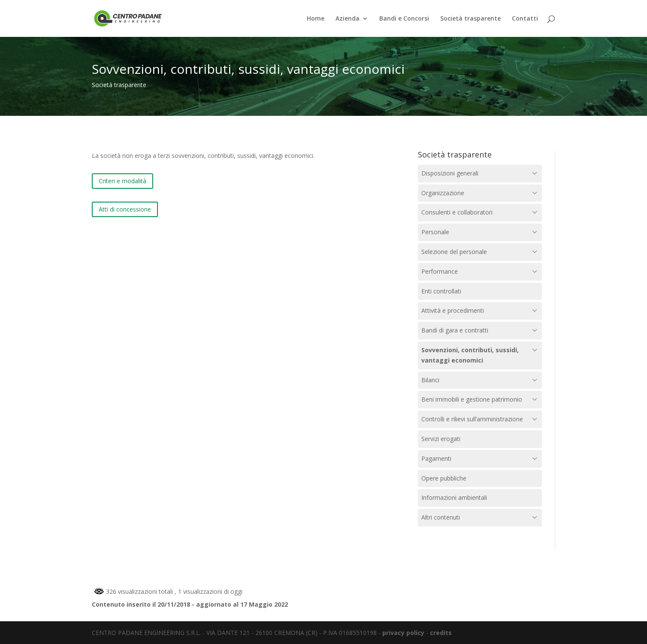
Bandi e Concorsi (404, 19)
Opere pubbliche (444, 478)
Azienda (348, 19)
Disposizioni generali (450, 173)
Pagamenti (436, 458)
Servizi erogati (441, 439)
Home (316, 19)
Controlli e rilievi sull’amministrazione (472, 419)
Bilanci (430, 380)
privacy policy (403, 633)
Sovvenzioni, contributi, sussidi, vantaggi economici (470, 355)
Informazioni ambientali (454, 497)
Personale (435, 232)
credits (441, 633)
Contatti (525, 19)
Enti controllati (441, 291)
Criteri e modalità (122, 181)
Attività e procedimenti (453, 310)
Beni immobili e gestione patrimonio (472, 399)
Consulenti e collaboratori (457, 212)
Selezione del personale (454, 252)
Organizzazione (443, 193)
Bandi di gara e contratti (455, 330)
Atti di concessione (125, 209)
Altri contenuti (441, 517)
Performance (440, 271)
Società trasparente (470, 19)
